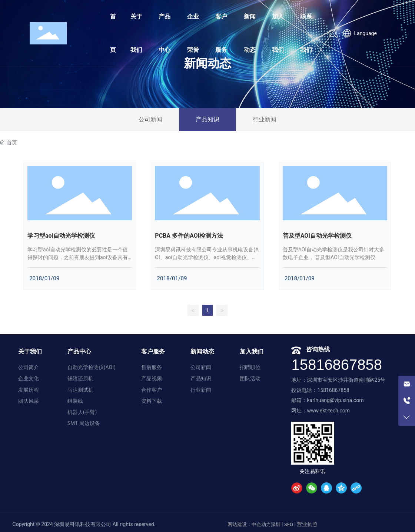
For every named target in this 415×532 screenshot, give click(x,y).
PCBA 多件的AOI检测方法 (189, 236)
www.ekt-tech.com (328, 411)
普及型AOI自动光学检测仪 (317, 236)
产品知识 (207, 119)
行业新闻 (265, 119)
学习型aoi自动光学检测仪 (61, 236)
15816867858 (337, 365)
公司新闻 (150, 119)
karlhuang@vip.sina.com (335, 400)
